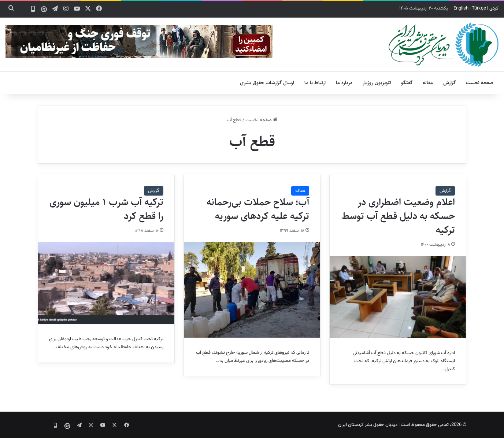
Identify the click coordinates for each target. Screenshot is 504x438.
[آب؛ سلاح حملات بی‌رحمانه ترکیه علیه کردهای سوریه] (252, 290)
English (461, 8)
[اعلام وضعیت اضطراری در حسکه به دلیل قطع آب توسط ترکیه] (398, 297)
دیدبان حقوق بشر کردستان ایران (368, 425)
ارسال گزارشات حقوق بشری (267, 83)
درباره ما (344, 83)
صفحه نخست (480, 83)
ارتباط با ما (315, 83)
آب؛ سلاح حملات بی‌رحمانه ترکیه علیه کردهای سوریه (258, 209)
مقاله (428, 83)
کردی (494, 8)
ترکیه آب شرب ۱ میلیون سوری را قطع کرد (106, 209)
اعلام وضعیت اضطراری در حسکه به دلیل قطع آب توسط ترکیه (398, 216)
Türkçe (479, 8)
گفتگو (407, 83)
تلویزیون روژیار (377, 83)
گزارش (449, 83)
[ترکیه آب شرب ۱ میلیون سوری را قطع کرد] (106, 283)
